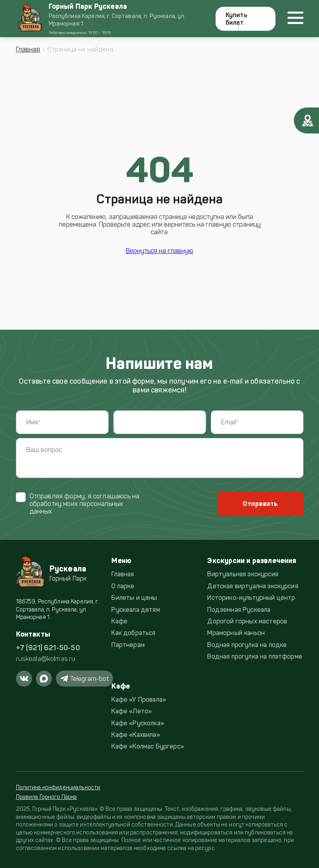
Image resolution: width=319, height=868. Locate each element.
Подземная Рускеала (239, 610)
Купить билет (237, 19)
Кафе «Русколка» (138, 723)
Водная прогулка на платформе (255, 656)
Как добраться (133, 633)
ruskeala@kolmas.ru (46, 659)
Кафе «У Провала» (139, 700)
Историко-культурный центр (251, 598)
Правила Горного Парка (47, 797)
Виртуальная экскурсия (243, 574)
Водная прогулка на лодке (247, 645)
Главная (28, 49)
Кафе (119, 621)
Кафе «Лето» (132, 711)
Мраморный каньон (236, 633)
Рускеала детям (136, 610)
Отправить (260, 504)
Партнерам (128, 645)
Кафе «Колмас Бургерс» (148, 746)
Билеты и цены (134, 598)
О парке (123, 586)
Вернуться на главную (159, 251)
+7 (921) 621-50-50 (48, 648)
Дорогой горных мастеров (247, 621)
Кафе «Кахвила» (136, 735)
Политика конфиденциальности (58, 787)
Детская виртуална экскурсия (253, 586)
